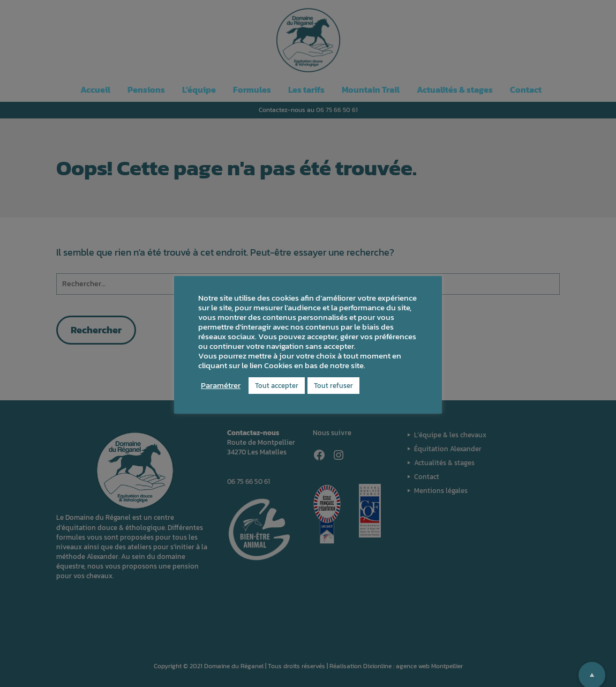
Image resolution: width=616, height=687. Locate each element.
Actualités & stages (455, 89)
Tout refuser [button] (333, 386)
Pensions (146, 89)
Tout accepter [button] (277, 386)
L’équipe (199, 89)
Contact (526, 89)
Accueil (95, 89)
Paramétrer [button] (221, 385)
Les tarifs (306, 89)
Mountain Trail (371, 89)
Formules (252, 89)
